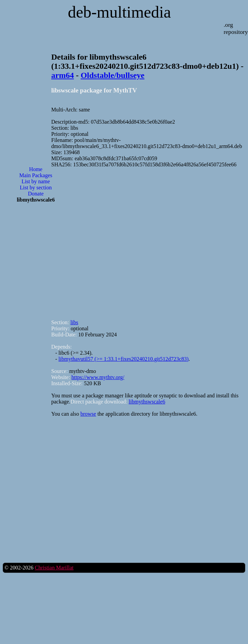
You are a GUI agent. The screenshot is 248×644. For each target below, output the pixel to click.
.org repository (236, 28)
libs (74, 322)
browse (88, 414)
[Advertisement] (90, 241)
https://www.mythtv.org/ (98, 377)
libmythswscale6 (147, 402)
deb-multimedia (119, 12)
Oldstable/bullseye (113, 75)
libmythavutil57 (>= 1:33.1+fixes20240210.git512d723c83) (123, 359)
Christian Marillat (54, 568)
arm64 (63, 75)
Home (36, 169)
